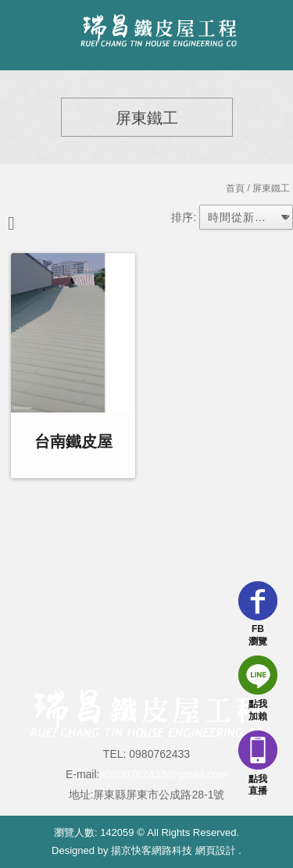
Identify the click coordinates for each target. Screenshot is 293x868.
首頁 (235, 188)
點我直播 (258, 763)
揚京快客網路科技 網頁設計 (173, 850)
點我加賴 (258, 688)
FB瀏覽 (258, 614)
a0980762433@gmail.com (163, 774)
